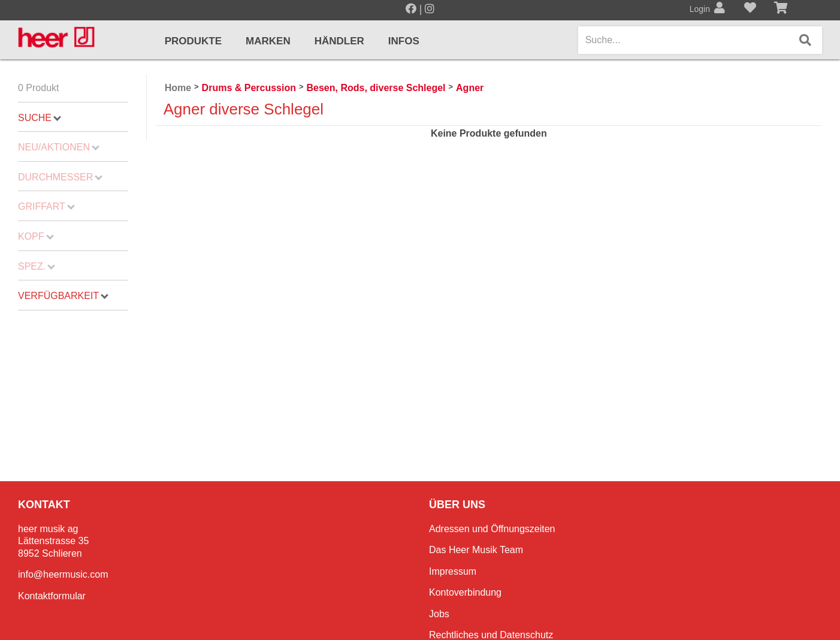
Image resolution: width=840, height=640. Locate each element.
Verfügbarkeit (63, 296)
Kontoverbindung (465, 592)
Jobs (439, 614)
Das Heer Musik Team (476, 550)
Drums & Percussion (249, 88)
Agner (470, 88)
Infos (404, 41)
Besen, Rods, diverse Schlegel (376, 88)
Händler (339, 41)
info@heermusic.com (63, 574)
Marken (268, 41)
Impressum (453, 571)
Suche (40, 118)
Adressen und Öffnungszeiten (492, 529)
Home (178, 88)
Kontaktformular (52, 596)
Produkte (193, 41)
